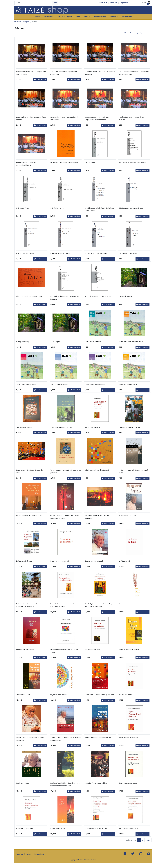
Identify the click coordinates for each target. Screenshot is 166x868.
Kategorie (26, 22)
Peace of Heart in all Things (129, 649)
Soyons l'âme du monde (59, 695)
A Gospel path (55, 342)
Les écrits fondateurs (92, 649)
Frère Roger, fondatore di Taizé (130, 427)
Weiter (148, 840)
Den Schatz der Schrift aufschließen (98, 738)
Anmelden (114, 3)
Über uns (20, 854)
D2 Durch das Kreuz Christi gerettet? (98, 296)
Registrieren (124, 3)
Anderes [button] (113, 17)
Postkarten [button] (48, 17)
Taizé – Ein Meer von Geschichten (131, 342)
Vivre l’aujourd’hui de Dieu (128, 738)
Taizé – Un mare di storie (59, 385)
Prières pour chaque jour (25, 649)
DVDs (78, 17)
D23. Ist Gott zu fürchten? (25, 253)
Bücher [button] (36, 17)
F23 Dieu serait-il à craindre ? (61, 253)
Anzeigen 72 (122, 33)
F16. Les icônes (90, 163)
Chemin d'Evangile (126, 296)
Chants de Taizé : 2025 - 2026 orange (29, 296)
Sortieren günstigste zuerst (140, 33)
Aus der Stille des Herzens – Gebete (29, 516)
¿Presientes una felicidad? (94, 561)
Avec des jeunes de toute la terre (96, 828)
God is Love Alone (23, 783)
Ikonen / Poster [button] (99, 17)
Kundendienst (39, 854)
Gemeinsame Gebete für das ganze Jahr (99, 695)
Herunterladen (127, 17)
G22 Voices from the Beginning (96, 253)
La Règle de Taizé (125, 561)
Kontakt (29, 854)
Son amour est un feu (126, 604)
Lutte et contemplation (25, 828)
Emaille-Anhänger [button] (64, 17)
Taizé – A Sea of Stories (93, 342)
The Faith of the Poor (24, 427)
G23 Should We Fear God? (128, 253)
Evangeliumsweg (22, 342)
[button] (147, 3)
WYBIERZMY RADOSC (92, 427)
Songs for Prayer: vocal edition (96, 783)
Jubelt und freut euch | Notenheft (97, 470)
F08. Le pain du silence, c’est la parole (132, 163)
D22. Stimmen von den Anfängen (131, 208)
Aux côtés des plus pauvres (128, 828)
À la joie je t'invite (125, 695)
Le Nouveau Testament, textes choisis (64, 163)
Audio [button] (86, 17)
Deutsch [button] (102, 3)
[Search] (33, 3)
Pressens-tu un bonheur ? (60, 561)
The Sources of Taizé (24, 695)
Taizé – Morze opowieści (128, 385)
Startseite (18, 22)
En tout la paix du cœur (24, 561)
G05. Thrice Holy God (58, 208)
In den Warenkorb (40, 80)
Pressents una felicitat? (127, 516)
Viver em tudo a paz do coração (62, 427)
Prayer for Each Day (58, 828)
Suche (55, 3)
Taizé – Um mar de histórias (95, 385)
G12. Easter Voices (23, 208)
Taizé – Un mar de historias (26, 385)
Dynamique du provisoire (128, 783)
